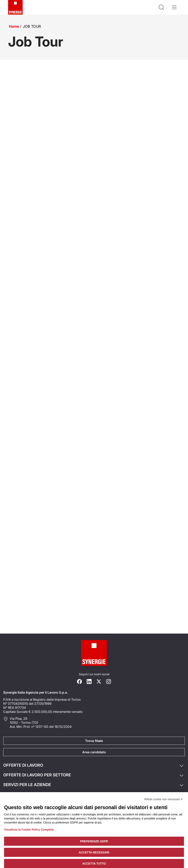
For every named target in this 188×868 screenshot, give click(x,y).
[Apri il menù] (174, 7)
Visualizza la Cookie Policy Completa (29, 830)
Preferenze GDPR (94, 841)
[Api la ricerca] (161, 7)
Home (14, 26)
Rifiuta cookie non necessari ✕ (164, 799)
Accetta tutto (94, 864)
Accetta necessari (94, 852)
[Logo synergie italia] (15, 7)
